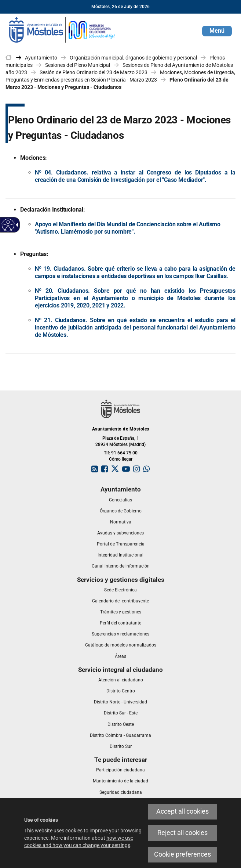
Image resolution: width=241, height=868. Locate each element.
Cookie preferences (182, 854)
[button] (217, 31)
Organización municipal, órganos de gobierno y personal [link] (133, 58)
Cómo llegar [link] (121, 459)
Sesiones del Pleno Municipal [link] (78, 65)
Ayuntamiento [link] (41, 58)
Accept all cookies (182, 811)
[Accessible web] (8, 225)
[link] (62, 29)
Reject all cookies (182, 833)
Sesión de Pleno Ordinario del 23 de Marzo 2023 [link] (94, 72)
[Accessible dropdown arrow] (16, 225)
